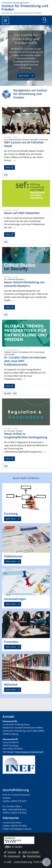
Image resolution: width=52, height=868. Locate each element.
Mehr (8, 167)
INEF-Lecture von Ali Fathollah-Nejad (24, 144)
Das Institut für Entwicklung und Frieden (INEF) (26, 39)
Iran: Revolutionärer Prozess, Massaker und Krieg (26, 140)
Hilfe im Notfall (29, 852)
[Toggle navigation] (5, 20)
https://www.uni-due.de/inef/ (29, 752)
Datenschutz (32, 856)
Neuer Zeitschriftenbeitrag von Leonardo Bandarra (24, 284)
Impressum (12, 856)
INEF (6, 175)
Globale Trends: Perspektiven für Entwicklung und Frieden (24, 353)
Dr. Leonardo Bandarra (14, 279)
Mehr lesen (24, 76)
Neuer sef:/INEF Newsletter (22, 213)
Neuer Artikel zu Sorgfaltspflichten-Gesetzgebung (26, 435)
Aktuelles (8, 393)
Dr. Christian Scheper (14, 431)
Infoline (10, 852)
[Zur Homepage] (26, 3)
